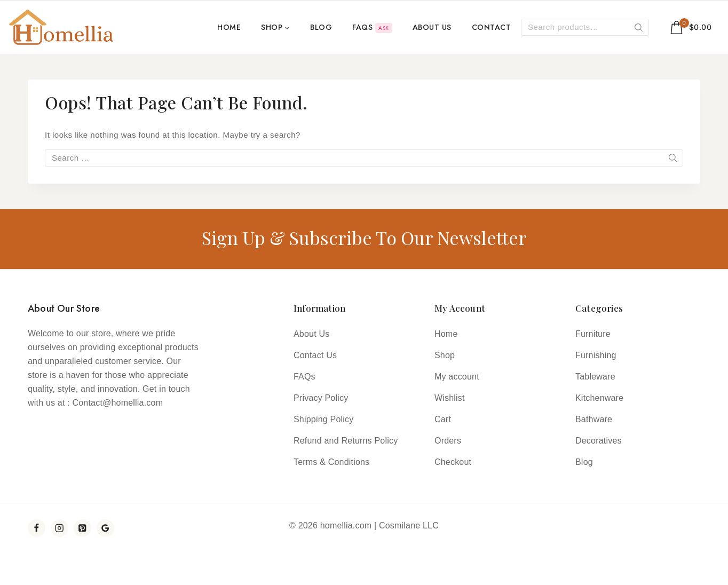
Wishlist (450, 398)
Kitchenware (599, 398)
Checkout (453, 462)
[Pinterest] (82, 528)
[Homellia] (61, 27)
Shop (445, 355)
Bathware (594, 419)
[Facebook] (37, 528)
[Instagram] (60, 528)
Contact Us (315, 355)
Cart (443, 419)
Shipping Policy (323, 419)
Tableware (595, 377)
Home (229, 27)
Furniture (593, 334)
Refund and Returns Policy (346, 441)
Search (639, 29)
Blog (321, 27)
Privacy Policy (321, 398)
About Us (432, 27)
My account (457, 377)
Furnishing (596, 355)
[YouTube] (105, 528)
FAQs (372, 27)
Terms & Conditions (331, 462)
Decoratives (599, 441)
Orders (448, 441)
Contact (492, 27)
